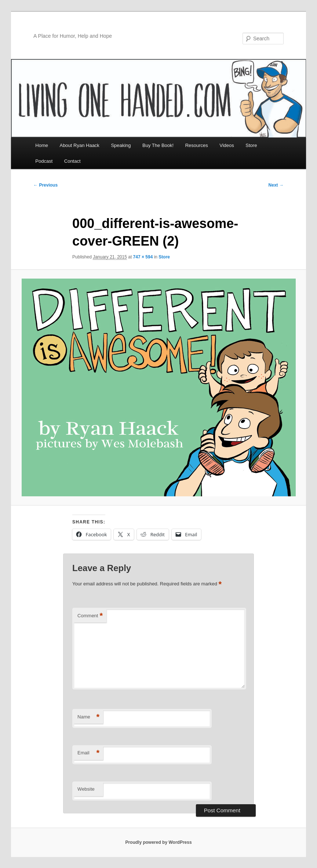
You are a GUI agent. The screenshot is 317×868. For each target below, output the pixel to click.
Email (88, 753)
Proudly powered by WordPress (158, 842)
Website (86, 789)
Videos (227, 145)
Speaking (121, 145)
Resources (197, 145)
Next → (276, 185)
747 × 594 (143, 257)
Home (42, 145)
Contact (72, 161)
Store (251, 145)
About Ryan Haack (79, 145)
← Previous (45, 185)
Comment (90, 616)
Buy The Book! (158, 145)
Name (88, 717)
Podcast (44, 161)
